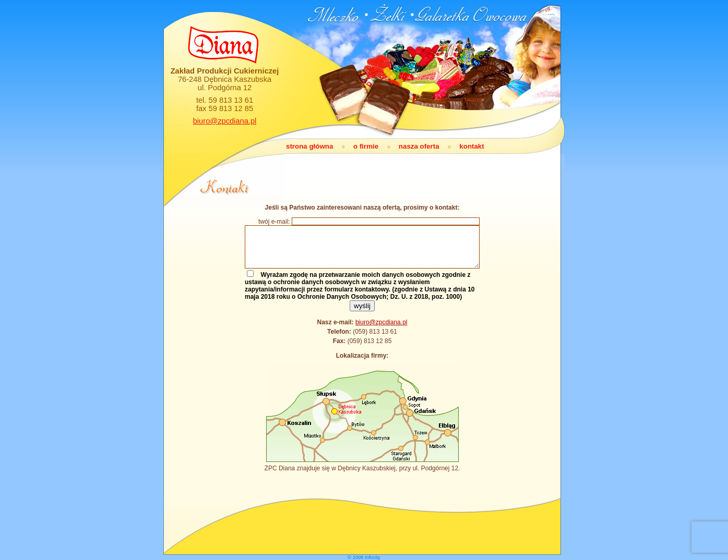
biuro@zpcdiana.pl (225, 121)
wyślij (362, 306)
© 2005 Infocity (364, 557)
